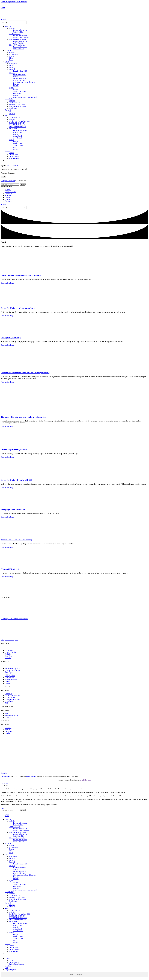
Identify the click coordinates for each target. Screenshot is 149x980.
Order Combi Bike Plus (21, 38)
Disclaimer (9, 683)
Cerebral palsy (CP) (20, 78)
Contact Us (9, 694)
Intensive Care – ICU (20, 71)
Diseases (12, 73)
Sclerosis (16, 77)
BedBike (12, 28)
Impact (11, 56)
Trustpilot (4, 773)
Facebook (8, 728)
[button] (74, 647)
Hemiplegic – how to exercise (13, 509)
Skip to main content (20, 2)
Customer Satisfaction (12, 670)
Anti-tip (16, 134)
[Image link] (6, 741)
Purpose (12, 52)
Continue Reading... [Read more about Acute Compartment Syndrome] (7, 457)
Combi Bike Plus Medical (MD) (20, 121)
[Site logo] (14, 6)
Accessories (13, 129)
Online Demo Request (12, 696)
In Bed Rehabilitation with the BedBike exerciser (21, 276)
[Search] (10, 184)
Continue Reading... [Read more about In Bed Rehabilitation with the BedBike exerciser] (7, 283)
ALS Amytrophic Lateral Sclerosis (25, 82)
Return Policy (10, 674)
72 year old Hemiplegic (10, 569)
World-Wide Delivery (12, 715)
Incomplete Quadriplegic (11, 338)
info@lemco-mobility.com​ (10, 640)
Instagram (8, 732)
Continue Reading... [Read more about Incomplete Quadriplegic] (7, 345)
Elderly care (13, 64)
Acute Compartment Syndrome (14, 450)
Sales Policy (9, 672)
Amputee (16, 95)
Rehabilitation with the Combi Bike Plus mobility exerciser (25, 373)
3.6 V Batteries (18, 138)
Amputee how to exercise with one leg (16, 540)
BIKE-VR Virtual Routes (17, 127)
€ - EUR (5, 22)
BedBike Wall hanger (20, 130)
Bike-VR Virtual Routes (17, 45)
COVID (16, 86)
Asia (15, 147)
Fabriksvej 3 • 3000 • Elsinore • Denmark (15, 619)
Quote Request (14, 156)
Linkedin (8, 733)
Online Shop (9, 650)
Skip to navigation (7, 2)
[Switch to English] (79, 975)
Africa (15, 149)
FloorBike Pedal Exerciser (18, 39)
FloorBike (8, 194)
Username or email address (13, 169)
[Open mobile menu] (3, 8)
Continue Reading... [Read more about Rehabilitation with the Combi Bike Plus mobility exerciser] (7, 382)
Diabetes (16, 84)
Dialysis (12, 65)
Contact (12, 153)
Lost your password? (8, 181)
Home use (12, 67)
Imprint (7, 681)
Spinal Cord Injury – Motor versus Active (18, 308)
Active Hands (18, 136)
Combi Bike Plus (15, 34)
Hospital (12, 69)
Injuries (12, 88)
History (12, 58)
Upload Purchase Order (13, 699)
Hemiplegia (17, 93)
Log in (4, 177)
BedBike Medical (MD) (17, 123)
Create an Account (12, 166)
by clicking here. (86, 780)
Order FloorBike (19, 43)
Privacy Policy (10, 676)
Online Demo (14, 155)
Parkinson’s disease (20, 75)
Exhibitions (13, 108)
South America (18, 145)
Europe (16, 142)
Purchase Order (14, 158)
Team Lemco (13, 54)
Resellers (8, 717)
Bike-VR (8, 196)
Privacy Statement (11, 679)
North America (18, 143)
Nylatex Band (18, 132)
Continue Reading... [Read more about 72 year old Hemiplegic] (7, 577)
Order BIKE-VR (19, 49)
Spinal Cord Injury (19, 91)
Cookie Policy (10, 678)
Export (11, 140)
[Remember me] (16, 181)
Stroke (15, 90)
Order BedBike (18, 32)
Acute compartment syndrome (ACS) (26, 97)
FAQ (7, 703)
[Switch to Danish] (77, 160)
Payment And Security (12, 668)
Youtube (8, 730)
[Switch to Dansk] (70, 975)
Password (8, 173)
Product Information (20, 30)
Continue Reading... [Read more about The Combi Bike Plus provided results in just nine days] (7, 426)
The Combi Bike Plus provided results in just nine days (23, 417)
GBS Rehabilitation (20, 80)
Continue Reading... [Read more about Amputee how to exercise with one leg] (7, 547)
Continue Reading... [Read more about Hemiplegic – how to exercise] (7, 517)
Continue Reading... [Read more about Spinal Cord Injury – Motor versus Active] (7, 316)
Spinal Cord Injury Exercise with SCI (16, 480)
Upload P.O (9, 701)
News (11, 60)
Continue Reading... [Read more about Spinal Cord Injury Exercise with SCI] (7, 488)
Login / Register (10, 970)
